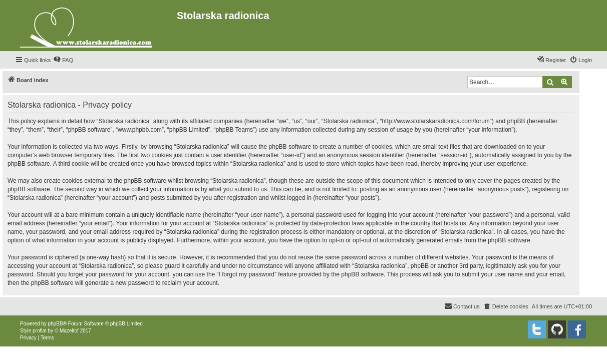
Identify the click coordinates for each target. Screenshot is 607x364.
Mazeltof (69, 331)
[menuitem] (63, 60)
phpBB (56, 324)
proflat (40, 331)
